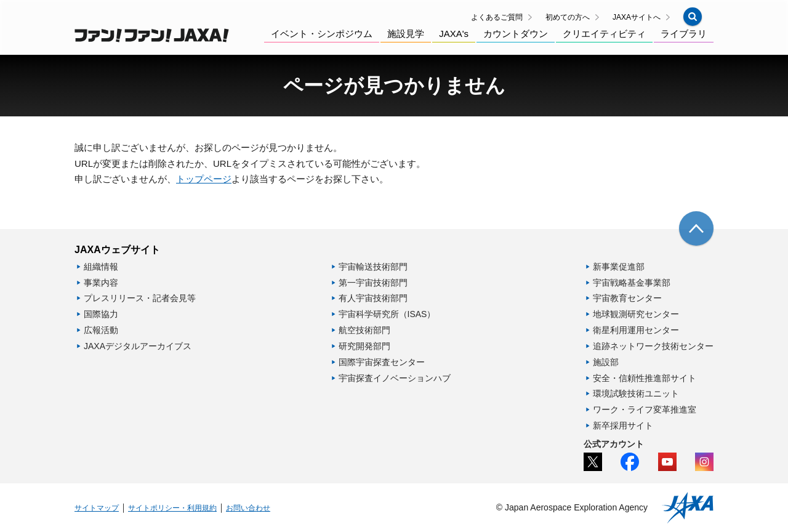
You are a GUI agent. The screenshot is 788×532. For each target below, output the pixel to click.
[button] (693, 17)
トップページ (204, 179)
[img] (696, 228)
